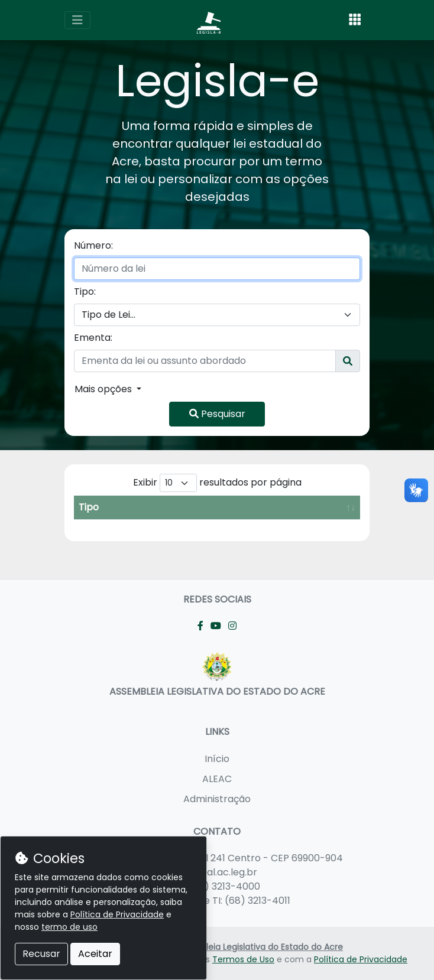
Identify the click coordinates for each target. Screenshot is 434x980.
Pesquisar (217, 414)
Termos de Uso (243, 959)
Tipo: (85, 292)
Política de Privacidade (361, 959)
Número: (93, 245)
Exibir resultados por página (217, 483)
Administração (217, 799)
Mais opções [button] (104, 389)
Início (217, 759)
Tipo (89, 521)
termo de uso (69, 927)
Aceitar (95, 954)
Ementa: (93, 338)
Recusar (41, 954)
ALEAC (217, 779)
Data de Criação (246, 514)
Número (140, 521)
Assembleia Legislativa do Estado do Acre (258, 947)
